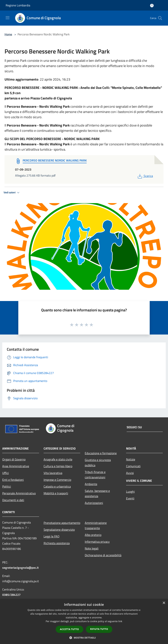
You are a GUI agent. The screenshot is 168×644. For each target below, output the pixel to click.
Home (8, 34)
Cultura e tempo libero (58, 466)
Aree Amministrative (16, 466)
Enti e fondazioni (13, 480)
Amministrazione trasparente (96, 525)
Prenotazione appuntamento (62, 523)
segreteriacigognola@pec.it (20, 568)
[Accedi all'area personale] (152, 6)
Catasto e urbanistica (57, 486)
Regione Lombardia (18, 5)
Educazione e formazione (101, 453)
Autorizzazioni (94, 503)
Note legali (92, 548)
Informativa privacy (97, 542)
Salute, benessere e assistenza (97, 493)
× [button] (164, 603)
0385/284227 (11, 595)
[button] (84, 638)
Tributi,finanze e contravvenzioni (95, 475)
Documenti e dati (13, 500)
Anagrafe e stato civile (58, 459)
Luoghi (130, 492)
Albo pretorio (93, 535)
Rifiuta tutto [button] (99, 629)
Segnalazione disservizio (59, 530)
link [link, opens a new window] (120, 621)
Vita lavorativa (53, 473)
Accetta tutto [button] (69, 629)
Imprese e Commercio (57, 480)
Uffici (6, 473)
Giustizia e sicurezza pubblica (98, 463)
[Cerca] (160, 18)
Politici (7, 486)
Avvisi (130, 473)
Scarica (145, 176)
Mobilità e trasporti (56, 493)
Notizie (131, 459)
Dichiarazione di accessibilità (103, 555)
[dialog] (84, 622)
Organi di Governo (14, 459)
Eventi (130, 498)
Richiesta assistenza (57, 543)
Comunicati (133, 466)
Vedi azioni (12, 193)
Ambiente (91, 484)
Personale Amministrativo (19, 493)
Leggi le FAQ (52, 536)
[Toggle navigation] (8, 18)
